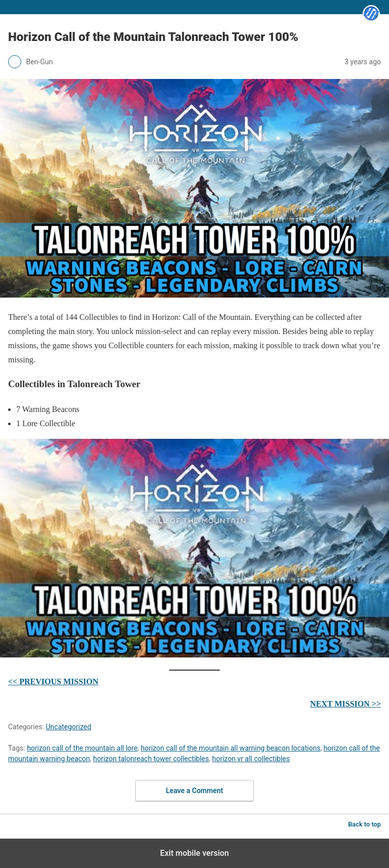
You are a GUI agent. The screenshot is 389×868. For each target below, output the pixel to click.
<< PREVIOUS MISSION (53, 681)
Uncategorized (68, 727)
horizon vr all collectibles (251, 759)
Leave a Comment (195, 791)
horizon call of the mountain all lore (82, 748)
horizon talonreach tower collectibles (151, 759)
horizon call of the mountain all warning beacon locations (231, 748)
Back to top (364, 824)
